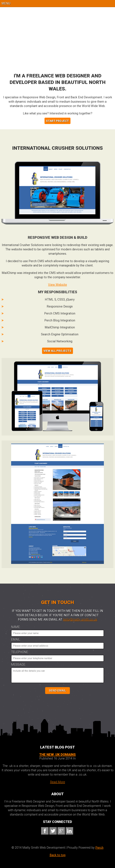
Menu (6, 3)
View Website (57, 285)
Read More (58, 782)
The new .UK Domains (57, 755)
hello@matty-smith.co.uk (80, 619)
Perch (99, 848)
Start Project (57, 121)
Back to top (58, 855)
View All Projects (57, 351)
